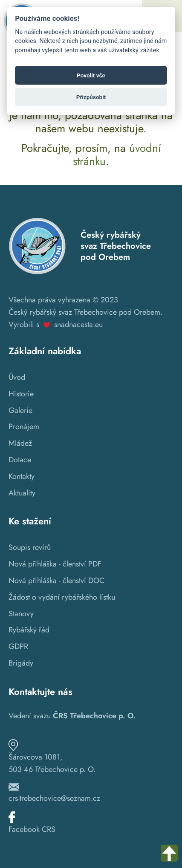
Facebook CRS (32, 829)
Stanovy (21, 614)
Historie (21, 394)
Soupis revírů (30, 547)
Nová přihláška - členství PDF (55, 564)
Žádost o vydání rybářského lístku (62, 597)
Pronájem (24, 427)
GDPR (18, 646)
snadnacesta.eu (78, 324)
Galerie (20, 410)
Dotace (20, 460)
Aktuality (22, 493)
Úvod (17, 377)
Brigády (21, 663)
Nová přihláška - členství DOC (56, 581)
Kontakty (22, 476)
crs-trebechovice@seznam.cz (54, 798)
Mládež (20, 443)
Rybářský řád (29, 630)
